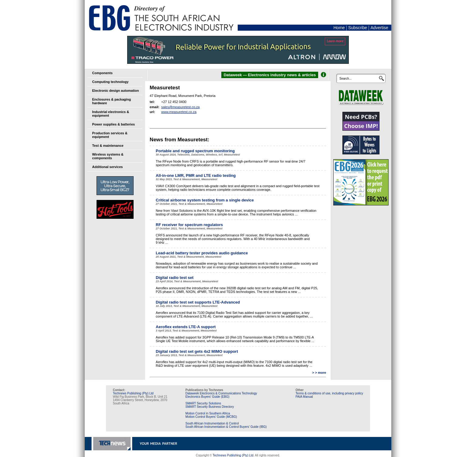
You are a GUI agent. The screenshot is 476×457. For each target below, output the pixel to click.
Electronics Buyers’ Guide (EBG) (207, 397)
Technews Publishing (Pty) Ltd (133, 393)
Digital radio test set (175, 278)
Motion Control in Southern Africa (208, 413)
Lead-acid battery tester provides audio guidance (202, 253)
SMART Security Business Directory (210, 407)
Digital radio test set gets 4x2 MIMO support (197, 351)
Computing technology (110, 82)
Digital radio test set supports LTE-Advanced (198, 302)
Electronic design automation (116, 91)
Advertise (379, 28)
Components (102, 73)
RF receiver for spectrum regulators (189, 225)
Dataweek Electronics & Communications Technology (221, 393)
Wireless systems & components (108, 156)
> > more (319, 373)
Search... (345, 79)
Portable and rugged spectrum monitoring (195, 151)
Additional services (108, 167)
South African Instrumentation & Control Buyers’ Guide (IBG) (226, 427)
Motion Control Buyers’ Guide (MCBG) (211, 417)
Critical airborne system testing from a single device (205, 200)
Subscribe (358, 28)
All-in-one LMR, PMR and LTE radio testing (196, 175)
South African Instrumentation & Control (212, 423)
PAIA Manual (304, 397)
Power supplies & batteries (114, 124)
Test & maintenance (108, 146)
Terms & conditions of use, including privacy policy (329, 393)
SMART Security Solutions (203, 403)
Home (339, 28)
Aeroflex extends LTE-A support (186, 327)
